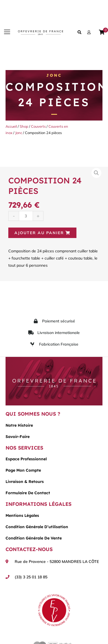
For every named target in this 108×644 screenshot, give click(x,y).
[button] (7, 32)
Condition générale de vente (34, 538)
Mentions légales (22, 515)
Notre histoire (19, 425)
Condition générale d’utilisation (37, 527)
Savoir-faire (18, 437)
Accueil (11, 126)
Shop (24, 126)
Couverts (38, 126)
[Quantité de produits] (26, 216)
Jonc (54, 75)
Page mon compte (23, 470)
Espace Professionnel (26, 459)
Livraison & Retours (25, 482)
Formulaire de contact (28, 493)
